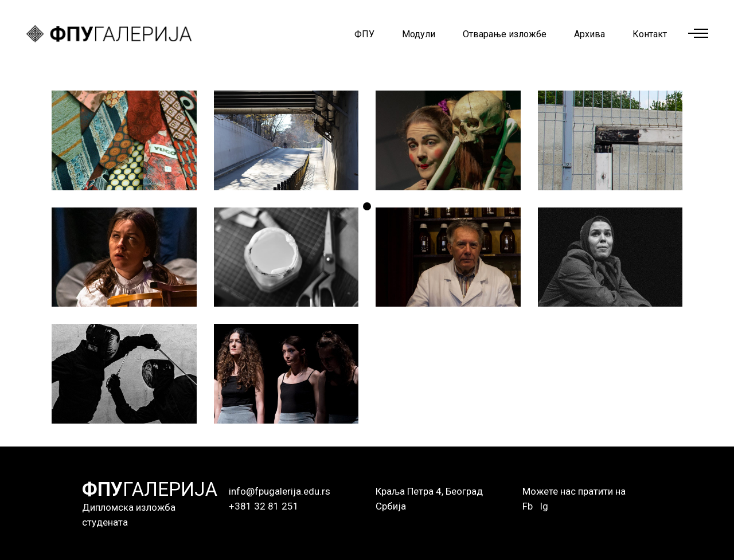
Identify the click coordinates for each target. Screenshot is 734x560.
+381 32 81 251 (264, 506)
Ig (544, 506)
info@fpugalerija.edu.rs (280, 491)
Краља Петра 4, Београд (429, 491)
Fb (528, 506)
